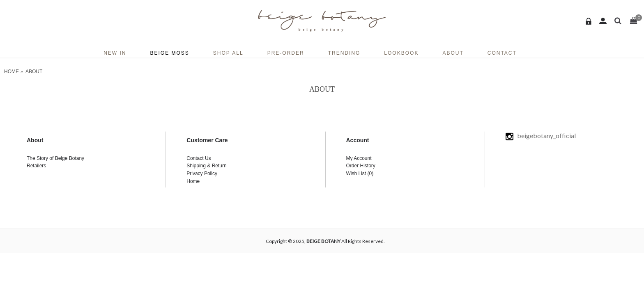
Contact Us (199, 158)
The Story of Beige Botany (55, 158)
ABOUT (34, 72)
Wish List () (360, 173)
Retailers (36, 166)
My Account (359, 158)
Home (11, 72)
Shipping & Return (206, 166)
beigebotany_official (541, 135)
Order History (361, 166)
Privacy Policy (202, 173)
